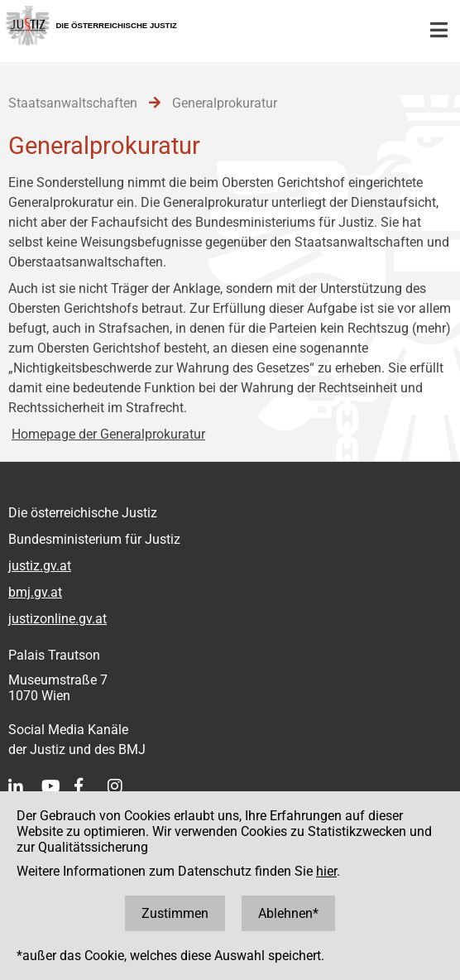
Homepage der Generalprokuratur (108, 434)
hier (326, 871)
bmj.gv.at (35, 592)
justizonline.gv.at (57, 619)
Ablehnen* (288, 913)
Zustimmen (175, 913)
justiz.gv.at (40, 566)
